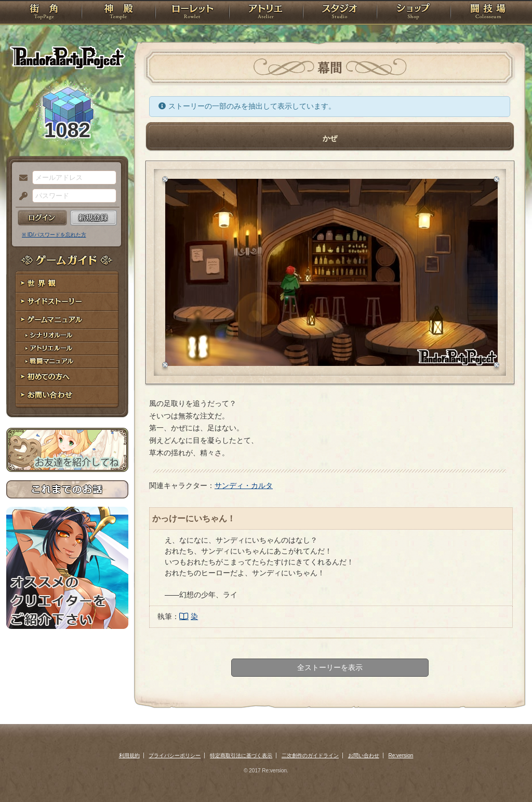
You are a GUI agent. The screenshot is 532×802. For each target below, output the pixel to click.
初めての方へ (67, 377)
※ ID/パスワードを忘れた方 (54, 235)
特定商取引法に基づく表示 (241, 755)
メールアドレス (21, 178)
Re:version (401, 755)
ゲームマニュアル (67, 320)
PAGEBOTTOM (506, 773)
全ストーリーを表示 (330, 667)
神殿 (118, 13)
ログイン (42, 218)
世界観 (67, 284)
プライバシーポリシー (175, 755)
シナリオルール (67, 336)
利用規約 (129, 755)
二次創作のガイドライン (310, 755)
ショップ (414, 13)
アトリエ (266, 13)
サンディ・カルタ (244, 485)
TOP (44, 13)
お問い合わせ (67, 395)
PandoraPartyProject (67, 57)
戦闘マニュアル (67, 361)
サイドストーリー (67, 302)
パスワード (21, 196)
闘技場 (488, 13)
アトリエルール (67, 349)
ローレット (192, 13)
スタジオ (340, 13)
